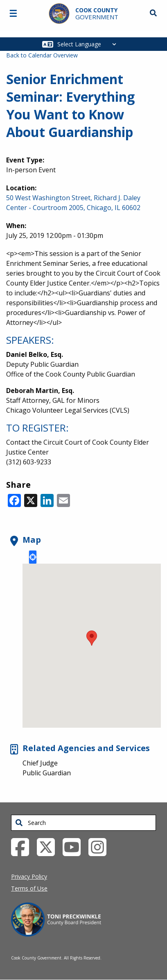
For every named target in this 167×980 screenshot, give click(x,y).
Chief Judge (40, 763)
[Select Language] (89, 44)
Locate (33, 557)
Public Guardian (47, 773)
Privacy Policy (29, 876)
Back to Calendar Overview (42, 55)
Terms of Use (29, 888)
